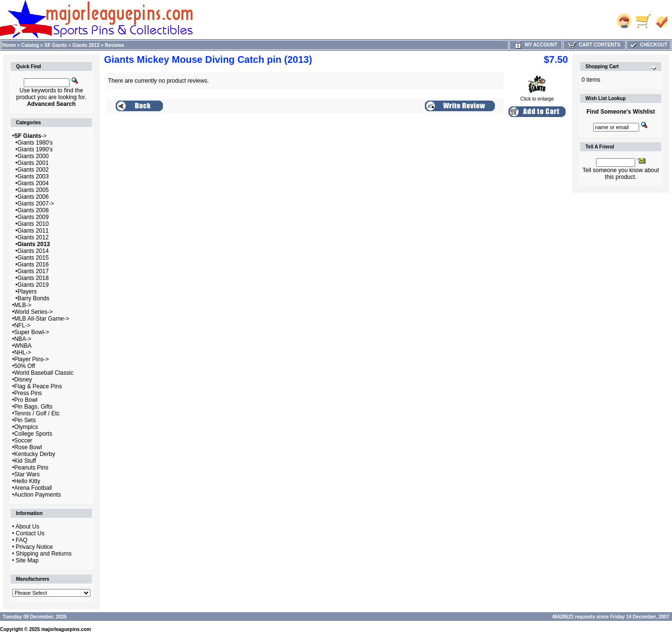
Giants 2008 (33, 210)
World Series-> (33, 312)
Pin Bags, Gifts (33, 407)
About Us (27, 527)
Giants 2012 (33, 237)
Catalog (30, 45)
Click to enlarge (537, 97)
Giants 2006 (33, 197)
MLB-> (23, 305)
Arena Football (33, 488)
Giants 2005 (33, 190)
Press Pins (28, 393)
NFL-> (22, 325)
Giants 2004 (33, 183)
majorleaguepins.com (66, 629)
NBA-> (23, 339)
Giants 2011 (33, 231)
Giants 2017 (33, 271)
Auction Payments (37, 495)
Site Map (27, 560)
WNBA (23, 346)
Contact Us (30, 533)
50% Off (24, 366)
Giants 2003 (33, 176)
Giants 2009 (33, 217)
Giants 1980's (35, 143)
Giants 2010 (33, 224)
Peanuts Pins (31, 468)
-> (30, 136)
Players (27, 292)
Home (9, 45)
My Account (536, 45)
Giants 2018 (33, 278)
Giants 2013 (86, 45)
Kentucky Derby (35, 454)
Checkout (648, 45)
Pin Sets (25, 420)
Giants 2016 (33, 265)
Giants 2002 (33, 170)
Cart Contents (594, 45)
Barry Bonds (33, 298)
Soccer (23, 441)
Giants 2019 (33, 285)
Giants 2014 (33, 251)
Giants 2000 (33, 156)
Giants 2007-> (36, 204)
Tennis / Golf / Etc (37, 413)
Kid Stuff (25, 461)
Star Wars (27, 474)
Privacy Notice (35, 547)
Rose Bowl (28, 447)
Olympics (26, 427)
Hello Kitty (27, 481)
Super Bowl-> (31, 332)
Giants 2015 (33, 258)
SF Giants (56, 45)
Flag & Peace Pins (38, 386)
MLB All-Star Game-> (42, 319)
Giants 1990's (35, 149)
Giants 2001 (33, 163)
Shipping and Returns (44, 554)
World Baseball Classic (44, 373)
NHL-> (22, 353)
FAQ (22, 540)
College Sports (33, 434)
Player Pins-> (31, 359)
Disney (23, 380)
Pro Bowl (26, 400)
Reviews (115, 45)
